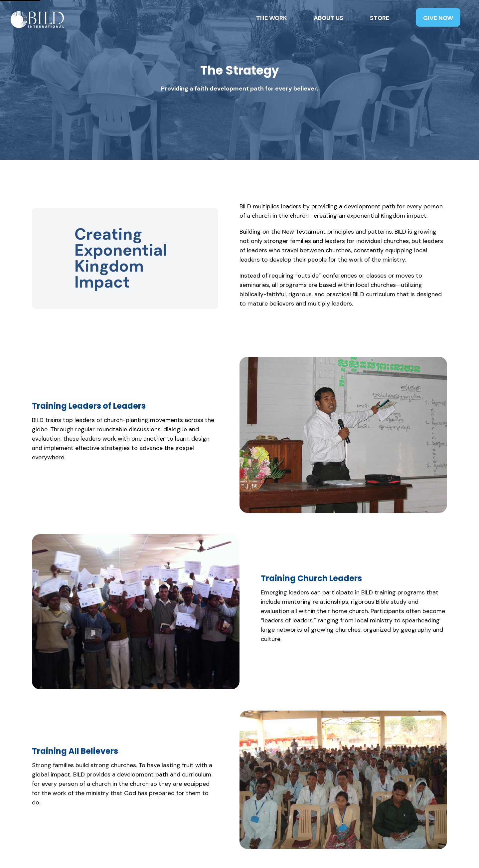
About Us (328, 18)
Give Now (438, 18)
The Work (272, 18)
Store (380, 18)
